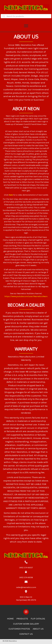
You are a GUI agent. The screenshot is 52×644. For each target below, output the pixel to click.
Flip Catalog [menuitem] (38, 619)
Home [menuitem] (10, 619)
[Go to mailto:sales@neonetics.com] (26, 585)
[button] (26, 612)
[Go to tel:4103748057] (26, 565)
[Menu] (26, 26)
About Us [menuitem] (38, 629)
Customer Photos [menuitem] (19, 629)
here (11, 195)
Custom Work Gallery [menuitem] (26, 624)
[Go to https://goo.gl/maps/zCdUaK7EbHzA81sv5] (26, 596)
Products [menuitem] (22, 619)
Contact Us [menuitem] (26, 634)
